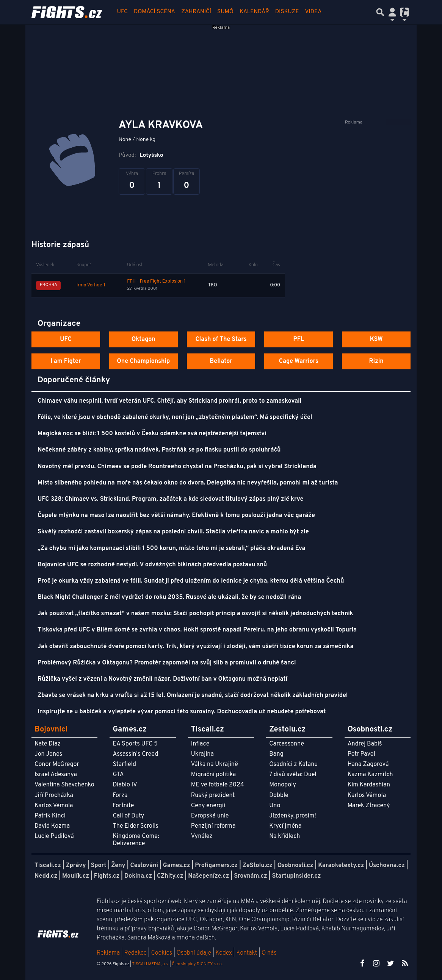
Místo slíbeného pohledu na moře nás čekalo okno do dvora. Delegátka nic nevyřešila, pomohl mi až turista (188, 483)
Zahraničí (196, 12)
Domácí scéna (154, 12)
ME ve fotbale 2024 (218, 785)
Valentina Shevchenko (64, 785)
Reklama (108, 953)
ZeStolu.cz (258, 866)
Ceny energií (208, 806)
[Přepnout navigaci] (392, 12)
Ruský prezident (213, 796)
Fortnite (123, 806)
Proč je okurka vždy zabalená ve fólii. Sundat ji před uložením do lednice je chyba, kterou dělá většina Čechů (191, 581)
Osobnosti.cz (295, 866)
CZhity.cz (170, 876)
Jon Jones (48, 754)
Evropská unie (210, 816)
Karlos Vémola (54, 806)
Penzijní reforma (213, 826)
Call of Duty (128, 816)
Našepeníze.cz (208, 876)
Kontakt (247, 953)
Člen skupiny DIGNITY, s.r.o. (197, 964)
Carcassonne (287, 744)
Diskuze (287, 12)
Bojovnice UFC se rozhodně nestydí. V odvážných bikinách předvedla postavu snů (152, 565)
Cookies (161, 953)
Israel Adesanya (56, 775)
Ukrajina (202, 754)
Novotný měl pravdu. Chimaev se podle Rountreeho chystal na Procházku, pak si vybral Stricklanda (177, 467)
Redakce (135, 953)
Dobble (279, 796)
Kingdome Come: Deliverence (136, 840)
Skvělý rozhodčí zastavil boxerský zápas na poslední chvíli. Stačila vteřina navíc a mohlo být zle (173, 532)
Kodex (225, 953)
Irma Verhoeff (91, 285)
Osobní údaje (194, 953)
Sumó (225, 12)
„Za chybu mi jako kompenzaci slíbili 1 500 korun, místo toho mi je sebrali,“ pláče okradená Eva (171, 549)
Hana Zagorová (368, 764)
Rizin (376, 361)
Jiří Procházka (54, 796)
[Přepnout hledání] (380, 12)
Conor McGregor (57, 764)
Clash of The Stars (221, 339)
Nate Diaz (48, 744)
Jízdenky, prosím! (293, 816)
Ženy (118, 866)
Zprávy (76, 866)
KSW (376, 339)
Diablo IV (125, 785)
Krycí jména (285, 826)
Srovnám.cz (251, 876)
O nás (269, 953)
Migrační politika (213, 775)
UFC (122, 12)
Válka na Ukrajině (215, 764)
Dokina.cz (138, 876)
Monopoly (283, 785)
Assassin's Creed (135, 754)
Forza (120, 796)
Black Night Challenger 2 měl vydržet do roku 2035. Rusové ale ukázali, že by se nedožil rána (169, 597)
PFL (299, 339)
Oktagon (143, 339)
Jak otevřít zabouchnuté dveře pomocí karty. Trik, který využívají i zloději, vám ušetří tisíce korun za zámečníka (195, 647)
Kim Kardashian (369, 785)
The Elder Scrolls (135, 826)
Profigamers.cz (216, 866)
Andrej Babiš (365, 744)
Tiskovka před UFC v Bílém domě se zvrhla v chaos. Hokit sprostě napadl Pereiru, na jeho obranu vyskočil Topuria (197, 630)
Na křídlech (284, 836)
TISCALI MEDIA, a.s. (150, 964)
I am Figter (66, 361)
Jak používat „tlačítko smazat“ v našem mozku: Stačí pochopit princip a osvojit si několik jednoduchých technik (195, 614)
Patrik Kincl (50, 816)
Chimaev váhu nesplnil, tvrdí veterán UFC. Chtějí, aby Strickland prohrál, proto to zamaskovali (169, 401)
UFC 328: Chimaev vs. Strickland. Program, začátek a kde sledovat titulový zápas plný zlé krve (170, 499)
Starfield (124, 764)
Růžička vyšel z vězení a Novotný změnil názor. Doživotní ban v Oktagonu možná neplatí (162, 679)
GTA (118, 775)
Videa (313, 12)
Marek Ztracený (369, 806)
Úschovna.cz (387, 866)
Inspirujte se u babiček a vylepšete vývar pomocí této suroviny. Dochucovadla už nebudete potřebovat (182, 712)
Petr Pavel (361, 754)
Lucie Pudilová (54, 836)
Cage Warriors (299, 361)
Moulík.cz (76, 876)
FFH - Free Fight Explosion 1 (156, 281)
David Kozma (52, 826)
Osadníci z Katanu (293, 764)
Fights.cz (107, 876)
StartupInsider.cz (297, 876)
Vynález (202, 836)
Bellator (221, 361)
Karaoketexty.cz (341, 866)
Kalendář (254, 12)
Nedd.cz (46, 876)
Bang (276, 754)
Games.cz (177, 866)
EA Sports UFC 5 (135, 744)
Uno (275, 806)
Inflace (200, 744)
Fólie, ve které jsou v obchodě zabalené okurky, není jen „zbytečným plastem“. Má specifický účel (175, 417)
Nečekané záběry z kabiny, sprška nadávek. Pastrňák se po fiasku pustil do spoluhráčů (159, 450)
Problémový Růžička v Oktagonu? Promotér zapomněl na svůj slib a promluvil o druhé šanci (167, 663)
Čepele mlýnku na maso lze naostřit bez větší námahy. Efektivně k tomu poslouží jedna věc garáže (176, 516)
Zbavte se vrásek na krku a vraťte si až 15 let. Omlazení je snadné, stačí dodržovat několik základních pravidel (193, 696)
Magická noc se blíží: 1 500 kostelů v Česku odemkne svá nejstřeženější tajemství (152, 434)
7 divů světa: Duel (293, 775)
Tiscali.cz (48, 866)
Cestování (144, 866)
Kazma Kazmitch (370, 775)
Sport (98, 866)
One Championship (143, 361)
